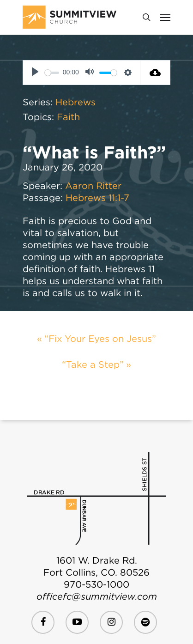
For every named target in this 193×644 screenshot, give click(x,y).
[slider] (52, 73)
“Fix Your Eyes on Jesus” (100, 339)
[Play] (35, 73)
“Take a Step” (93, 365)
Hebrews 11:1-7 (97, 198)
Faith (68, 117)
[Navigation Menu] (165, 17)
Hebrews (75, 102)
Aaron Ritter (93, 186)
